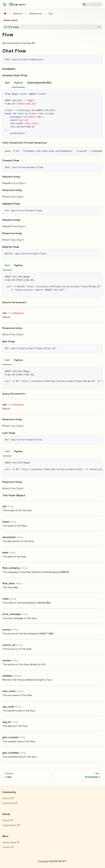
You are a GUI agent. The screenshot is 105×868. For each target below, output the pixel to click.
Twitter (8, 847)
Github (8, 820)
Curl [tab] (7, 83)
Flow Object (19, 183)
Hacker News (11, 842)
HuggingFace (11, 825)
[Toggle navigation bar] (5, 4)
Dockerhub (10, 803)
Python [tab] (18, 83)
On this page (12, 27)
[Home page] (5, 14)
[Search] (92, 4)
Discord (8, 798)
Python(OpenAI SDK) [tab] (39, 83)
